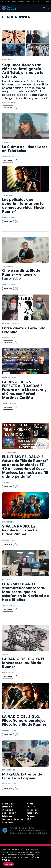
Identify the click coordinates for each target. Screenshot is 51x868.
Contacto (32, 804)
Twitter (31, 807)
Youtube (31, 816)
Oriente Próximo (14, 2)
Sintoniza (7, 807)
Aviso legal (8, 822)
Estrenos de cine (9, 770)
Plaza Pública (8, 195)
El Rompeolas (8, 142)
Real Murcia (34, 2)
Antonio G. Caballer (11, 324)
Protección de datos (13, 819)
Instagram (32, 813)
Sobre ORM (8, 804)
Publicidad (7, 810)
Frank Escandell (9, 378)
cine (4, 712)
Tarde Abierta (8, 60)
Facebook (32, 810)
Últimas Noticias (28, 2)
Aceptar (9, 864)
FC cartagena (41, 2)
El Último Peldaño (10, 452)
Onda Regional (9, 522)
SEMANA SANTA (21, 2)
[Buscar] (47, 8)
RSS (29, 819)
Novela (5, 655)
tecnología (7, 580)
